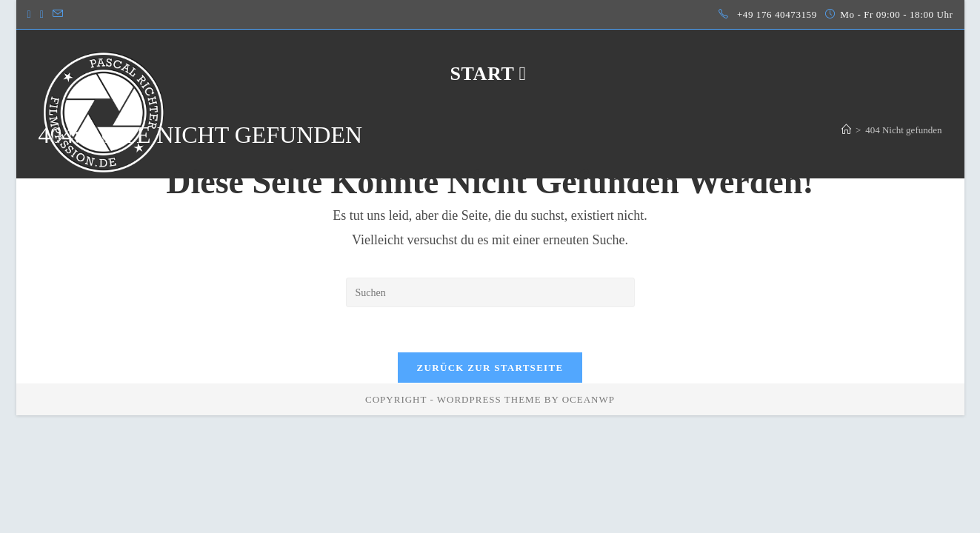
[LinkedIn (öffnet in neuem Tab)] (42, 15)
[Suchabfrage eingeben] (490, 292)
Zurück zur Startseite (490, 368)
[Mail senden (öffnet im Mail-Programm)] (58, 15)
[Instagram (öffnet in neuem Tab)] (31, 15)
